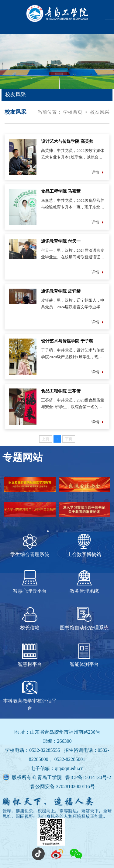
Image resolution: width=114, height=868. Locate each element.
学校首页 (73, 112)
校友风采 (100, 112)
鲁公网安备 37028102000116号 (62, 786)
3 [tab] (66, 531)
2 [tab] (57, 531)
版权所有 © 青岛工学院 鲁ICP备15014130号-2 (61, 777)
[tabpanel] (57, 502)
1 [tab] (48, 531)
